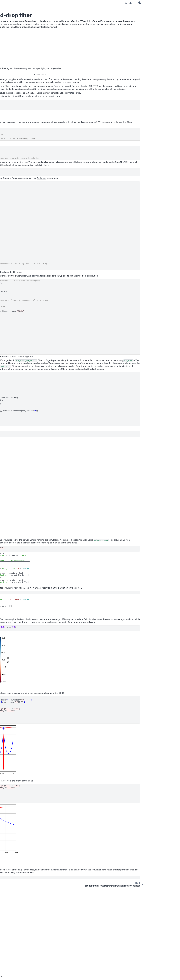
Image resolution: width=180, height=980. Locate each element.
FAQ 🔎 (8, 365)
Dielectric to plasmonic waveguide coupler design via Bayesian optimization (23, 302)
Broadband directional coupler (23, 153)
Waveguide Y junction (20, 57)
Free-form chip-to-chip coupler (23, 239)
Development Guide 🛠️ (15, 386)
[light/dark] (140, 3)
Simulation (75, 402)
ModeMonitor (50, 318)
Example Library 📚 (14, 34)
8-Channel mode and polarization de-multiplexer (22, 164)
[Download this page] (131, 3)
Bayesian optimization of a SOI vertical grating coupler (22, 107)
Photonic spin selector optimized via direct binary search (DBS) (22, 310)
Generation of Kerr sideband (23, 272)
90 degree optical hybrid (21, 184)
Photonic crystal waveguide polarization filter (22, 179)
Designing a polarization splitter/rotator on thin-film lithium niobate (21, 257)
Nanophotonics (15, 358)
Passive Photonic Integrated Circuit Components (17, 51)
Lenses (12, 354)
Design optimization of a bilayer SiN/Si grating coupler (23, 101)
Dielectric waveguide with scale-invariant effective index (23, 228)
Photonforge (10, 379)
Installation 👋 (11, 24)
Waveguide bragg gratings (22, 143)
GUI (7, 376)
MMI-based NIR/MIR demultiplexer (19, 244)
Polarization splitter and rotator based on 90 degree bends (22, 208)
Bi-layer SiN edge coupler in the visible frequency (22, 222)
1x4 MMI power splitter (20, 112)
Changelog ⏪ (11, 390)
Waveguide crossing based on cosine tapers (23, 66)
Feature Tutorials (14, 41)
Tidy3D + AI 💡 (11, 372)
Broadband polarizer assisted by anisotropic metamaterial (23, 189)
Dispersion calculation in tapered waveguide (21, 250)
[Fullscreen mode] (135, 3)
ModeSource (61, 315)
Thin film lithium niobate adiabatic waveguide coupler (23, 201)
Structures (80, 218)
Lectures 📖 (10, 31)
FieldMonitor (48, 321)
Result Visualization (154, 11)
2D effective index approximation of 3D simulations (19, 84)
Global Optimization (17, 329)
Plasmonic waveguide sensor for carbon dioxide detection (23, 216)
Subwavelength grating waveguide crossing (20, 286)
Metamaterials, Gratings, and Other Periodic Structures (19, 335)
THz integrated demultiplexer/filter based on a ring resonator (23, 172)
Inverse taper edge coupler (22, 78)
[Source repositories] (126, 3)
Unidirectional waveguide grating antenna (21, 234)
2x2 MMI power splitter (20, 115)
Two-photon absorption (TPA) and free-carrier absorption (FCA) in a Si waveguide (23, 293)
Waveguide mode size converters (20, 133)
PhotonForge (82, 121)
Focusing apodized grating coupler (22, 95)
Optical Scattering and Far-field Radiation (20, 349)
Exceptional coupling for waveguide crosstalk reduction (23, 195)
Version (9, 967)
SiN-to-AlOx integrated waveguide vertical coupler (22, 318)
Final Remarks (152, 14)
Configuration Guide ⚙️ (15, 27)
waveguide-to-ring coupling (74, 118)
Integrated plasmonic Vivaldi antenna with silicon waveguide (22, 266)
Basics (10, 38)
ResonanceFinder (66, 947)
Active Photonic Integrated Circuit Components (20, 324)
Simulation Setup (153, 7)
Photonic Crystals (16, 345)
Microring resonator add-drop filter (22, 120)
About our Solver (12, 393)
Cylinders (46, 221)
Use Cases (12, 45)
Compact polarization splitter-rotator (23, 158)
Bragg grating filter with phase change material (23, 148)
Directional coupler (19, 74)
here (75, 127)
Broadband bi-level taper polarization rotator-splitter (22, 126)
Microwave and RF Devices (20, 341)
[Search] (20, 18)
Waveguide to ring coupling (22, 61)
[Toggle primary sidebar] (42, 3)
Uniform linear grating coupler (23, 90)
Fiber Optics (14, 361)
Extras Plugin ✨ (12, 383)
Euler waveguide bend (20, 71)
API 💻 (8, 368)
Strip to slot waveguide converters (20, 139)
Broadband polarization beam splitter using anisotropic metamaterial (23, 278)
